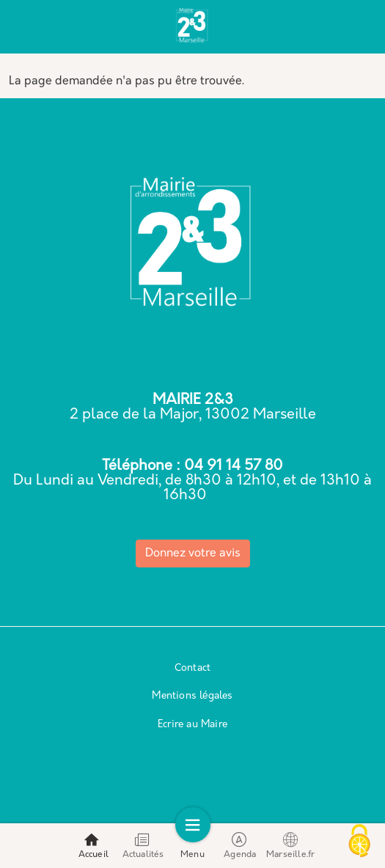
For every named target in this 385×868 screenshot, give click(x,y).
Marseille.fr (290, 846)
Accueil (93, 846)
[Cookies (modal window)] (359, 842)
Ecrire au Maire (192, 725)
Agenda (240, 846)
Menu (192, 846)
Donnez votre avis (193, 553)
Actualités (143, 846)
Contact (192, 668)
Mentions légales (192, 696)
